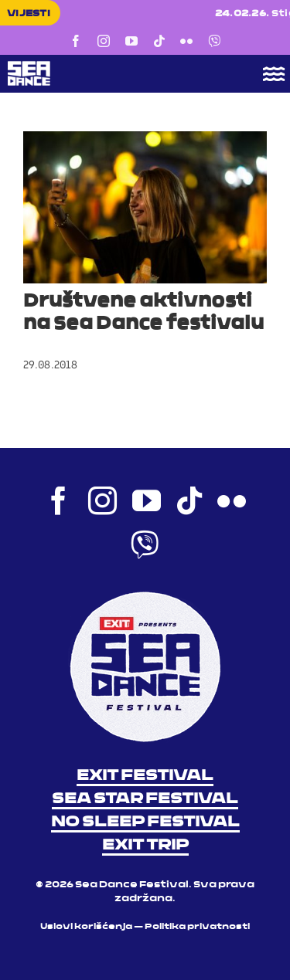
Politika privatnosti (197, 927)
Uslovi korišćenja (86, 927)
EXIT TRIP (145, 846)
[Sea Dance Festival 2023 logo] (116, 66)
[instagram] (104, 41)
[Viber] (214, 41)
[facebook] (76, 41)
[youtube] (131, 41)
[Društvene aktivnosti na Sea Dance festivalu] (145, 207)
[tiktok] (159, 41)
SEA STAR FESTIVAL (145, 799)
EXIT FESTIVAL (145, 776)
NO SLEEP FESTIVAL (145, 822)
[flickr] (186, 41)
